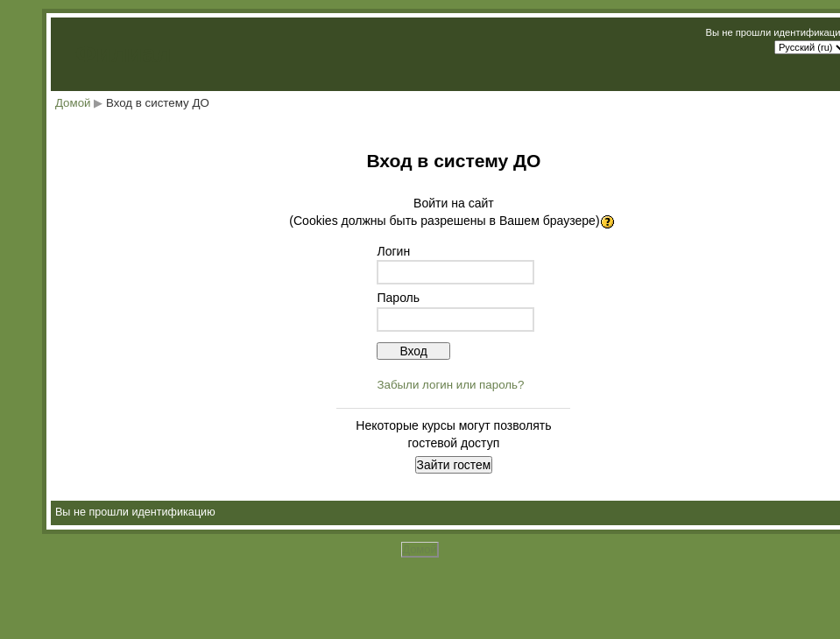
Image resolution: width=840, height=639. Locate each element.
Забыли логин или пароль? (450, 385)
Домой (73, 103)
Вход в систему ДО (158, 103)
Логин (393, 251)
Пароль (398, 298)
